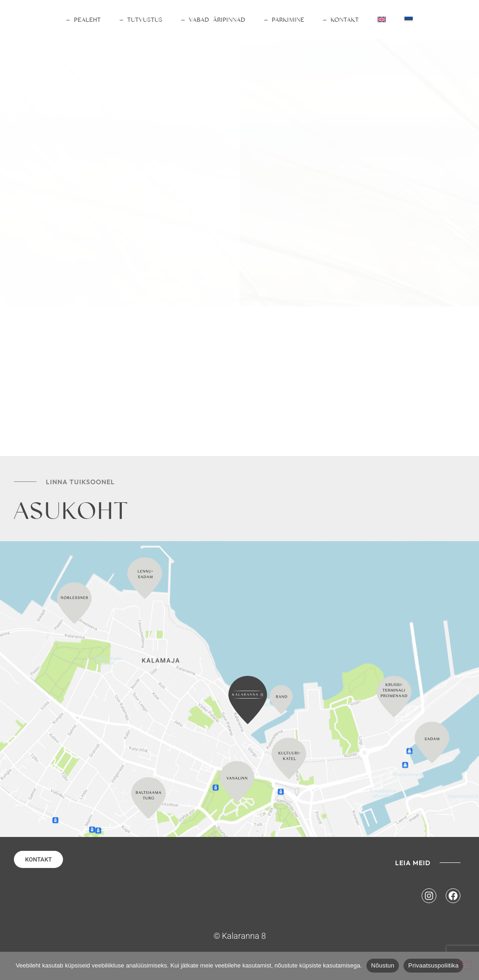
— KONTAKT (341, 19)
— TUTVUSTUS (141, 19)
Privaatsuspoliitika (433, 965)
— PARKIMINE (284, 19)
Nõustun (383, 965)
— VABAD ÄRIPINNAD (213, 19)
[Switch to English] (382, 19)
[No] (464, 965)
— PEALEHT (84, 19)
